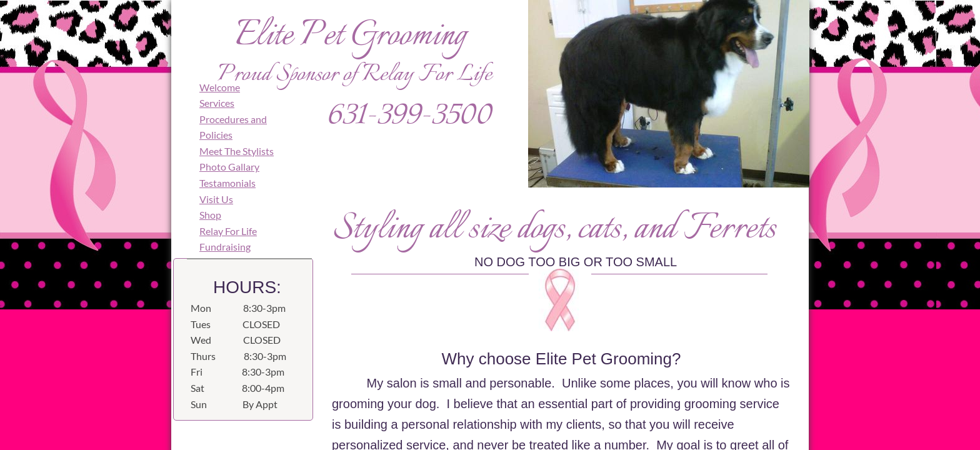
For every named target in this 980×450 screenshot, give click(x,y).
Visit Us (216, 199)
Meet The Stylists (237, 151)
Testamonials (227, 183)
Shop (210, 215)
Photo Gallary (229, 167)
